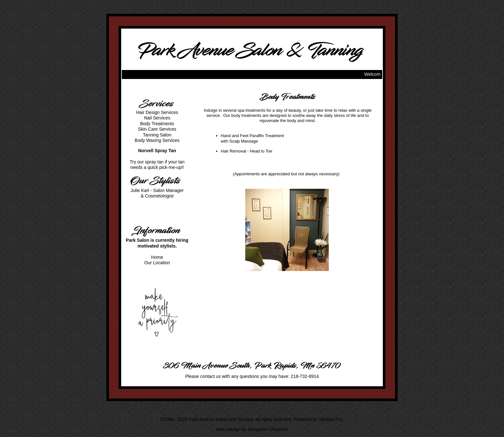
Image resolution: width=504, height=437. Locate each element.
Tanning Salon (157, 135)
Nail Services (157, 118)
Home (157, 257)
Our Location (157, 263)
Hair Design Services (157, 112)
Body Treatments (157, 124)
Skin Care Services (157, 129)
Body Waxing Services (157, 140)
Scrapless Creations (268, 429)
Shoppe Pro (330, 419)
